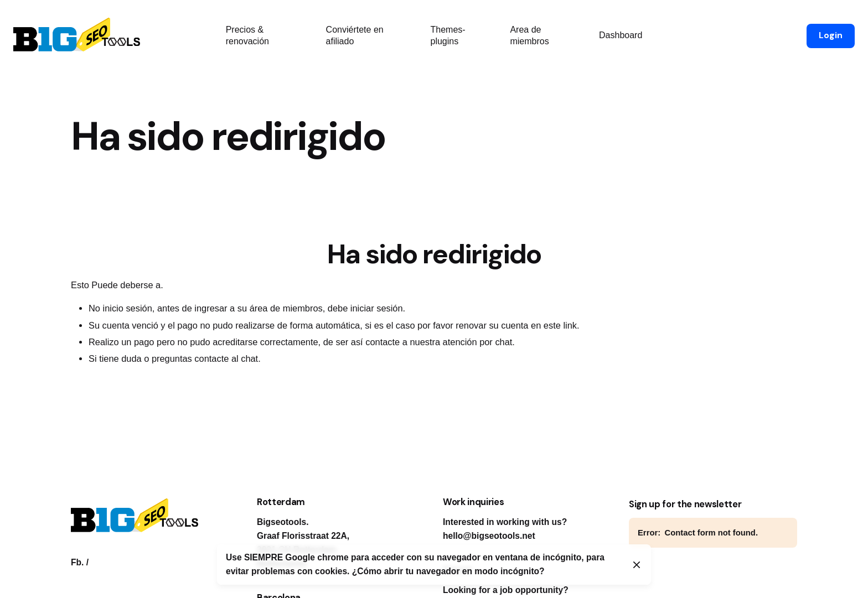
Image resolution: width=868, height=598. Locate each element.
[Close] (637, 565)
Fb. (77, 562)
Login (831, 35)
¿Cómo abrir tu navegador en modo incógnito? (448, 571)
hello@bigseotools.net (489, 536)
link (570, 325)
